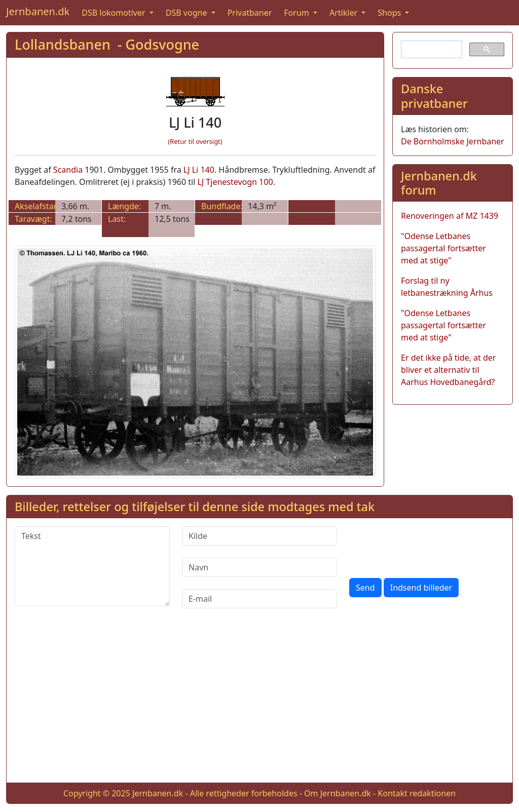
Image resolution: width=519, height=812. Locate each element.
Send (365, 588)
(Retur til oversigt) (195, 141)
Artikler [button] (344, 13)
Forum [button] (298, 13)
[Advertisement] (259, 704)
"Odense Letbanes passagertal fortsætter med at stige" (443, 248)
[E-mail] (259, 599)
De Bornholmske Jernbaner (453, 141)
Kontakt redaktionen (417, 793)
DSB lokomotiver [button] (115, 13)
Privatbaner (250, 13)
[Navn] (259, 567)
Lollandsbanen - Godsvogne (107, 44)
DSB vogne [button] (188, 13)
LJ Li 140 (199, 170)
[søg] (431, 50)
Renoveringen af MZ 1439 (450, 216)
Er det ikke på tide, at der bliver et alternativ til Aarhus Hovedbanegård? (448, 370)
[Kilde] (259, 536)
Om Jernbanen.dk (338, 793)
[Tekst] (92, 566)
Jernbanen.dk (38, 11)
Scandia (68, 170)
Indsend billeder (421, 588)
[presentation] (426, 546)
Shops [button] (390, 13)
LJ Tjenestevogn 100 (235, 182)
